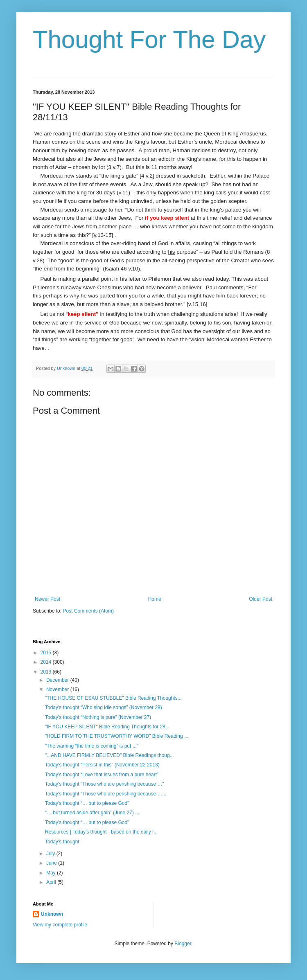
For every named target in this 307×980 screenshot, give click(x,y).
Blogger (183, 944)
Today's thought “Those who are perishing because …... (106, 794)
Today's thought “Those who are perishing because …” (104, 784)
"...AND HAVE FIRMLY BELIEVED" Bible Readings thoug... (109, 755)
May (52, 873)
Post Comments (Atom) (88, 611)
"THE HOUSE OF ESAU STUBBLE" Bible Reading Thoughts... (113, 698)
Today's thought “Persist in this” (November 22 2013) (102, 765)
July (51, 854)
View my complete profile (60, 925)
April (52, 882)
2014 (47, 662)
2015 (47, 653)
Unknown (52, 914)
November (58, 689)
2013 (47, 672)
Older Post (261, 599)
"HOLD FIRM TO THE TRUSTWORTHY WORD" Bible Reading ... (117, 736)
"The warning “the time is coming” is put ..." (92, 746)
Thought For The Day (149, 39)
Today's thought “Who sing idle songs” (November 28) (104, 707)
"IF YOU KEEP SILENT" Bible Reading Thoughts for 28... (107, 727)
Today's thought (62, 842)
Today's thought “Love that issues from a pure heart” (102, 775)
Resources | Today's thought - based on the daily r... (101, 832)
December (58, 680)
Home (155, 599)
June (52, 863)
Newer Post (47, 599)
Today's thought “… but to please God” (87, 803)
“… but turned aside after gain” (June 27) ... (92, 813)
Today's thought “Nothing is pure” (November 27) (98, 717)
